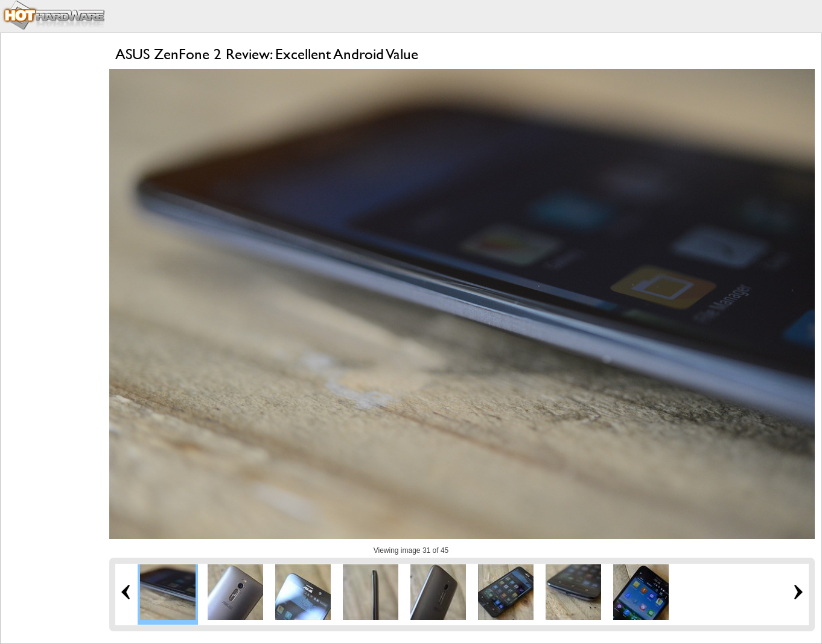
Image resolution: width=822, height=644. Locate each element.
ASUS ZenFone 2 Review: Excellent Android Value (267, 54)
